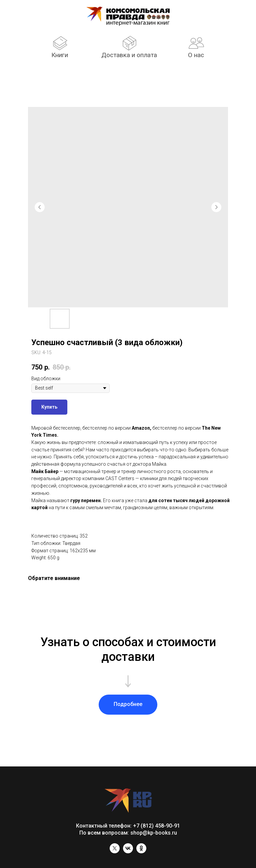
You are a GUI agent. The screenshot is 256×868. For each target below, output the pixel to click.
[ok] (141, 851)
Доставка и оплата (129, 55)
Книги (60, 55)
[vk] (128, 851)
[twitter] (115, 851)
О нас (196, 55)
